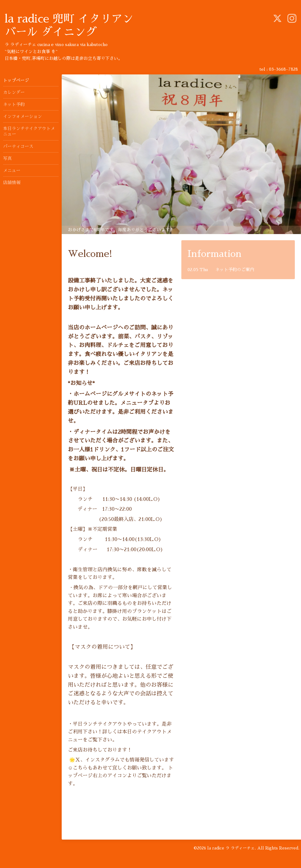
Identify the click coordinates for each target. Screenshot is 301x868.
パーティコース (18, 146)
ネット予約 (14, 104)
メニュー (12, 170)
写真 (7, 158)
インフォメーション (23, 116)
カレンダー (14, 92)
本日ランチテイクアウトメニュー (29, 131)
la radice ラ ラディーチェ (231, 848)
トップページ (16, 80)
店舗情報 (12, 182)
